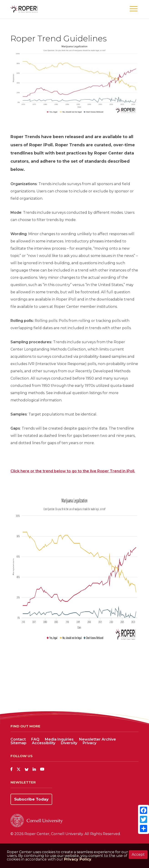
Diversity (69, 743)
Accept (138, 854)
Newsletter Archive (98, 739)
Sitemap (18, 743)
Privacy (90, 743)
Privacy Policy (78, 859)
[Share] (144, 828)
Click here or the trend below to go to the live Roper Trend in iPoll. (73, 471)
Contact (18, 739)
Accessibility (44, 743)
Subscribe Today (31, 799)
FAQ (35, 739)
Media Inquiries (59, 739)
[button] (134, 9)
